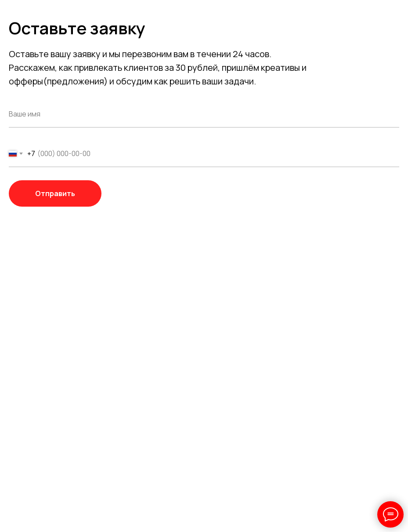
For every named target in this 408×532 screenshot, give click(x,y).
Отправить (68, 193)
